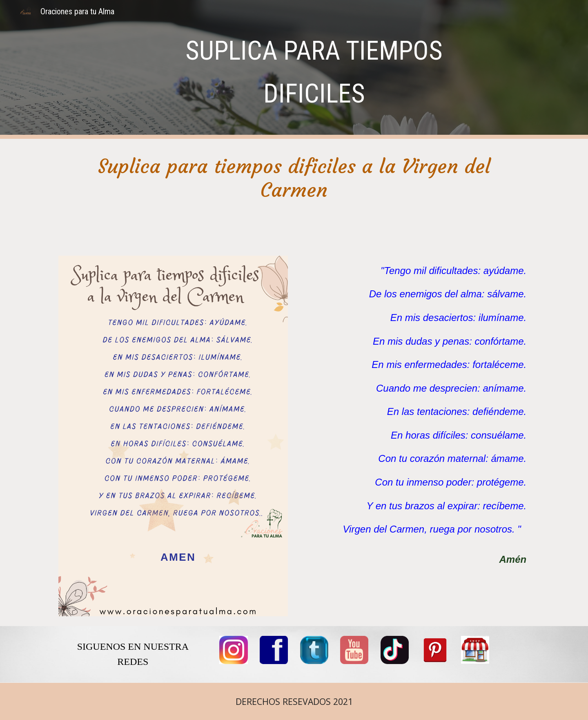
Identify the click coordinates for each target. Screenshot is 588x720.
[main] (314, 69)
